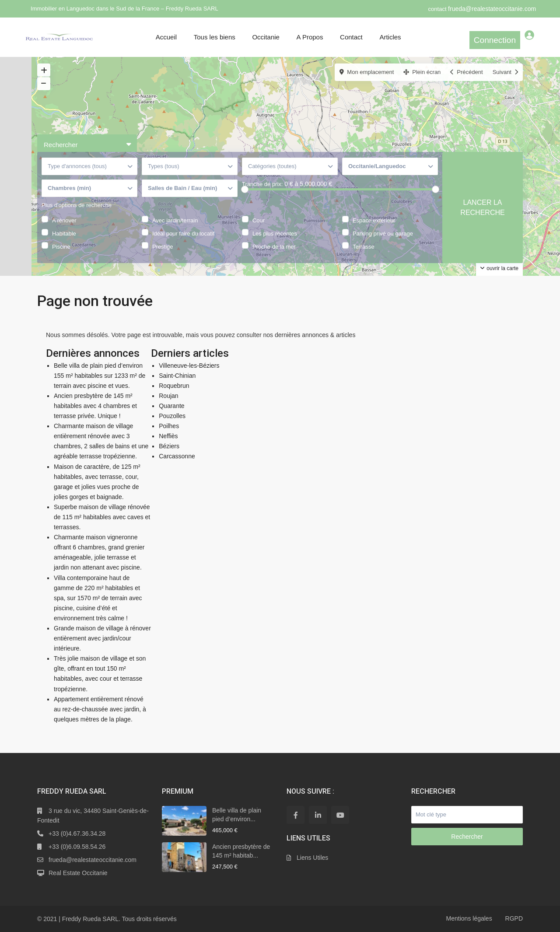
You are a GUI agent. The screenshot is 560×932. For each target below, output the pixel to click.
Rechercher (467, 837)
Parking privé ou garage (383, 233)
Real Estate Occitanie (78, 873)
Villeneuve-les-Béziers (189, 366)
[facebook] (296, 815)
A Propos (310, 37)
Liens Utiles (312, 858)
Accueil (166, 37)
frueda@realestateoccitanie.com (492, 9)
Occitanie (266, 37)
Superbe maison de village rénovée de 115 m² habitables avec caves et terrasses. (102, 517)
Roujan (168, 396)
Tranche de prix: (262, 184)
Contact (351, 37)
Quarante (171, 406)
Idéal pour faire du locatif (183, 233)
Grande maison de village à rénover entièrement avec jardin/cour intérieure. (102, 638)
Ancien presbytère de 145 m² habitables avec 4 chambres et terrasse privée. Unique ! (95, 406)
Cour (259, 220)
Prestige (163, 246)
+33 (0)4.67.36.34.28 (77, 834)
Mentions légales (469, 918)
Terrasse (364, 246)
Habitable (64, 233)
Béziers (169, 446)
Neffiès (168, 436)
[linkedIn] (318, 815)
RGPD (514, 918)
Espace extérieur (374, 220)
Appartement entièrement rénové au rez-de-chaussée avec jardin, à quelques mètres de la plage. (100, 709)
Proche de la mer (274, 246)
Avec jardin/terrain (175, 220)
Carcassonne (177, 456)
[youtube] (340, 815)
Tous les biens (215, 37)
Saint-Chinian (177, 376)
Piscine (61, 246)
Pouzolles (172, 416)
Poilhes (169, 426)
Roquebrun (174, 386)
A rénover (64, 220)
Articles (390, 37)
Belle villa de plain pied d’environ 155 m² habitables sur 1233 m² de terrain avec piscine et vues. (100, 376)
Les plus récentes (275, 233)
